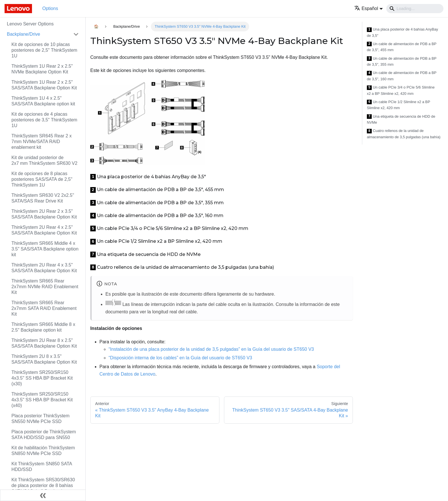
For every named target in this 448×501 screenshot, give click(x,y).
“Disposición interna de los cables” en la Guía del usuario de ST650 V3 (180, 358)
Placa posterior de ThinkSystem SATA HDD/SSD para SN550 (44, 435)
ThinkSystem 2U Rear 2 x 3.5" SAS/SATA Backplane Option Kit (44, 214)
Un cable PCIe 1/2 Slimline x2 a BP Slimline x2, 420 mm (398, 105)
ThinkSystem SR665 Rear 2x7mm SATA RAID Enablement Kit (44, 308)
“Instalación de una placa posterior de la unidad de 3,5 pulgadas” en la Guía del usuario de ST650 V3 (211, 349)
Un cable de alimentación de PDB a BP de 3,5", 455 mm (402, 47)
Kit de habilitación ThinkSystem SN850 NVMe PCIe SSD (43, 451)
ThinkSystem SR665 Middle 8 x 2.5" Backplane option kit (43, 327)
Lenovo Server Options (30, 24)
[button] (369, 8)
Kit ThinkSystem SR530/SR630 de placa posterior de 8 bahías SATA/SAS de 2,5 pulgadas (43, 485)
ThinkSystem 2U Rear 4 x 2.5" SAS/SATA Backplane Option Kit (44, 230)
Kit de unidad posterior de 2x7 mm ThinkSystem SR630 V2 (44, 160)
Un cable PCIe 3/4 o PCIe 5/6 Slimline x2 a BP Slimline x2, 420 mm (401, 90)
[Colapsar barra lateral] (43, 495)
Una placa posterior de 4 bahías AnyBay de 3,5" (402, 32)
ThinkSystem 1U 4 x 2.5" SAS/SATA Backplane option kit (43, 101)
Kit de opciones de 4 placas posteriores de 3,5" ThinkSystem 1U (44, 120)
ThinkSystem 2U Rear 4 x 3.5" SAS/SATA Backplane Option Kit (44, 268)
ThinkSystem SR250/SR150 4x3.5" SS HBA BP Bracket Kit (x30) (42, 378)
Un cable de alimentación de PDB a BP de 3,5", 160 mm (402, 76)
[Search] (415, 9)
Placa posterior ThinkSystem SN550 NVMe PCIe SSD (40, 419)
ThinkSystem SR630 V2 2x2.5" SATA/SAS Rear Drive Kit (43, 198)
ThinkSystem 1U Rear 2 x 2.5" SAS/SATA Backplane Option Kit (44, 85)
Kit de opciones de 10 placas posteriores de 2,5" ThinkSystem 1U (44, 50)
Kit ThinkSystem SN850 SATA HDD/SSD (42, 467)
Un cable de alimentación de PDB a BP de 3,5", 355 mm (402, 62)
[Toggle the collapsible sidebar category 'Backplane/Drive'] (76, 34)
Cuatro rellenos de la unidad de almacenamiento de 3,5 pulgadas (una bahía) (404, 134)
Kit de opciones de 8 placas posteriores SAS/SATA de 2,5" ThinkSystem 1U (42, 179)
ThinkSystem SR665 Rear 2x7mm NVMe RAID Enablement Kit (45, 287)
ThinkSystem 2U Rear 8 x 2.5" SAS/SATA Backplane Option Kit (44, 343)
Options (50, 8)
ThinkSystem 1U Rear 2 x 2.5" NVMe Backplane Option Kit (42, 69)
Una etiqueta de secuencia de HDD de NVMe (401, 120)
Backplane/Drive (24, 34)
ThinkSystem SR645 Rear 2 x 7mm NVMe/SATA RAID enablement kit (42, 142)
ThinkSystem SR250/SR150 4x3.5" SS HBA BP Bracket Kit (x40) (42, 400)
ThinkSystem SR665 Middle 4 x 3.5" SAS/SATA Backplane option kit (45, 249)
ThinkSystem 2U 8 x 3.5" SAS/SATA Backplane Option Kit (44, 359)
